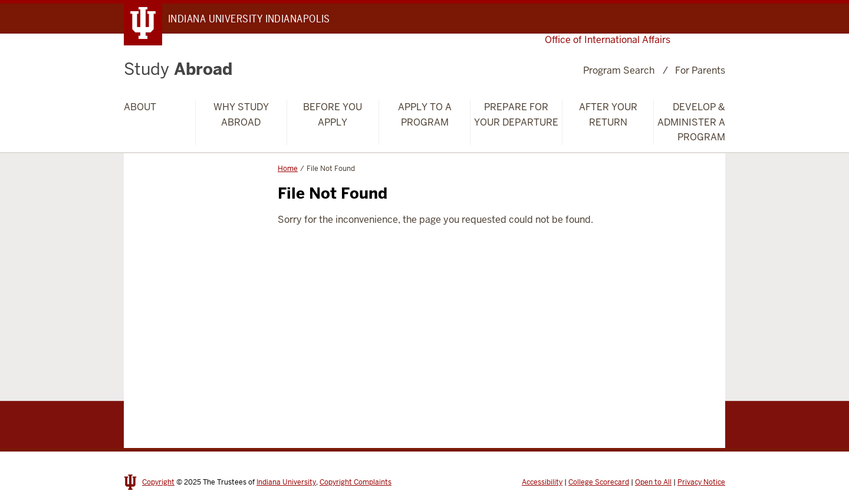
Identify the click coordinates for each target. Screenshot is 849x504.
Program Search (619, 70)
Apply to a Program (425, 115)
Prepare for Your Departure (516, 115)
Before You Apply (333, 115)
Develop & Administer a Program (691, 122)
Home (288, 169)
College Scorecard (599, 482)
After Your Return (608, 115)
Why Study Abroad (241, 115)
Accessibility (542, 482)
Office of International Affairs (608, 40)
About (140, 107)
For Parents (700, 70)
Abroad (178, 69)
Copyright (158, 482)
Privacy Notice (701, 482)
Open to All (653, 482)
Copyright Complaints (356, 482)
